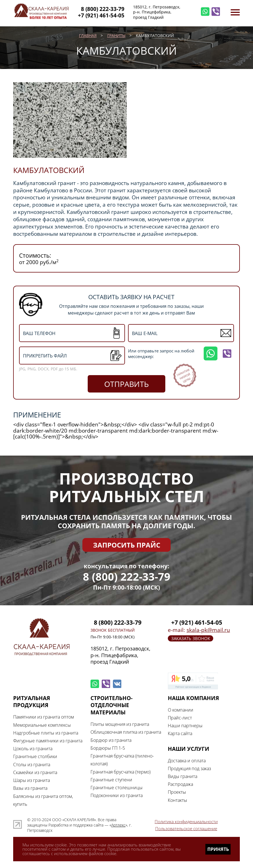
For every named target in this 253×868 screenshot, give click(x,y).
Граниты (116, 36)
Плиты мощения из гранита (120, 724)
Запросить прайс (127, 545)
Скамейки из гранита (35, 772)
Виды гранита (183, 776)
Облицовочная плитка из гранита (126, 732)
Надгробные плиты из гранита (46, 733)
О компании (181, 710)
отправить (127, 384)
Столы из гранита (32, 764)
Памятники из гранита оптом (44, 717)
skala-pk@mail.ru (208, 630)
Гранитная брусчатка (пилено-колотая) (122, 760)
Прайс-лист (180, 718)
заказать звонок (191, 638)
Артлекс (118, 825)
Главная (88, 36)
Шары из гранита (32, 780)
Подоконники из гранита (117, 795)
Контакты (177, 800)
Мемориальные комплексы (42, 725)
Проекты (177, 792)
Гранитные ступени (111, 780)
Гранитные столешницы (117, 787)
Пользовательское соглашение (186, 828)
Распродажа (180, 784)
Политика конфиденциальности (186, 821)
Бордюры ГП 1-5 (108, 748)
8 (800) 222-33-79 (127, 577)
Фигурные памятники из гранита (48, 741)
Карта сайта (180, 733)
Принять (218, 849)
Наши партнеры (185, 725)
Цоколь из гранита (33, 748)
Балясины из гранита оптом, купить (43, 800)
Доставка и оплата (187, 760)
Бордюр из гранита (111, 740)
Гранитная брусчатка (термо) (120, 772)
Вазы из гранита (30, 788)
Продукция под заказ (189, 768)
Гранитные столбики (35, 756)
